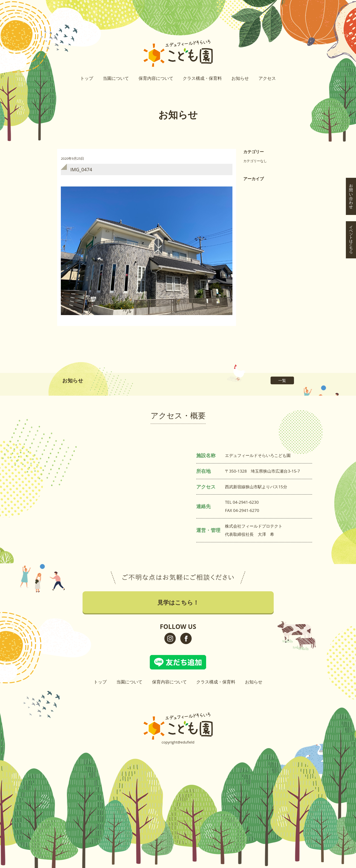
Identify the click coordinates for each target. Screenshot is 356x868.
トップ (87, 78)
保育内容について (156, 78)
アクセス (267, 78)
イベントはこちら (351, 98)
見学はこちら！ (351, 55)
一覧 (282, 380)
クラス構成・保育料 (202, 78)
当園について (116, 78)
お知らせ (240, 78)
